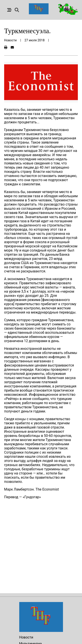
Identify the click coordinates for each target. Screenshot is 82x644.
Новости (26, 637)
